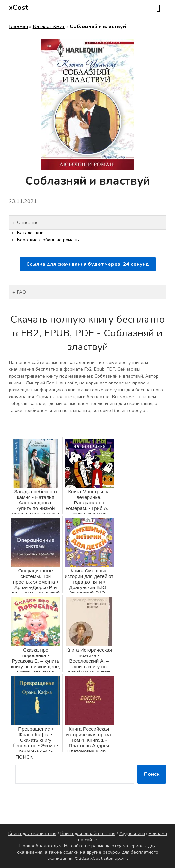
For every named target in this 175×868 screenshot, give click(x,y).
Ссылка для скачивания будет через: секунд (88, 264)
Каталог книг (49, 26)
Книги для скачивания (32, 834)
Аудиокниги (132, 834)
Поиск (24, 757)
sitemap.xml (116, 858)
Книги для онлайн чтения (88, 834)
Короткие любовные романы (48, 240)
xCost (19, 8)
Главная (18, 26)
